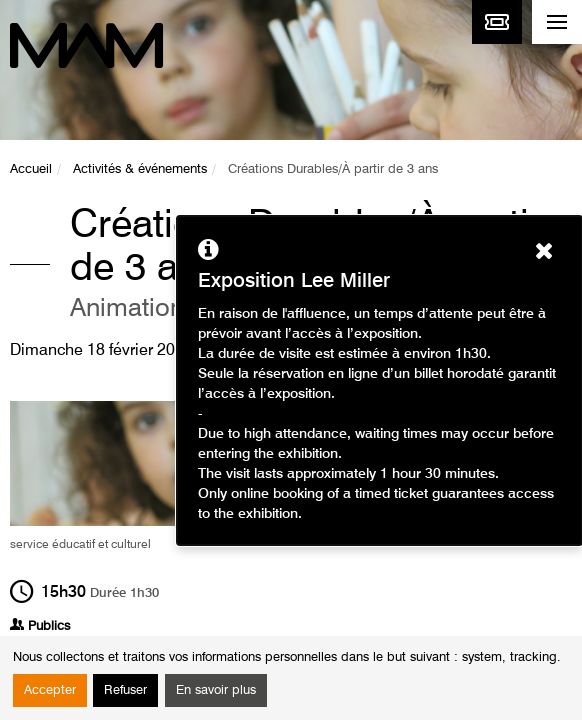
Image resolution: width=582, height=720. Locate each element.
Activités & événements (140, 169)
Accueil (31, 169)
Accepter (50, 690)
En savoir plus (216, 690)
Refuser (125, 690)
